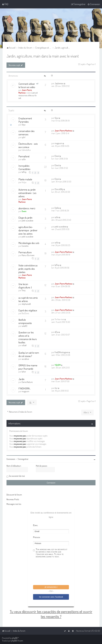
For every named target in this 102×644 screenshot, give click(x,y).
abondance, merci (27, 208)
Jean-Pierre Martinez (25, 91)
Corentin (25, 246)
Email (35, 525)
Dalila (57, 208)
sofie (24, 159)
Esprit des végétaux (28, 310)
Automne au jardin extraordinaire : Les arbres (27, 193)
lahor (24, 372)
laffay (24, 172)
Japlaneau (59, 83)
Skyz (24, 125)
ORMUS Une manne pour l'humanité (28, 367)
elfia (56, 332)
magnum (58, 143)
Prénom (37, 537)
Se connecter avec (51, 597)
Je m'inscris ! (51, 587)
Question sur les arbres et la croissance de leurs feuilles (28, 337)
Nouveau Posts (13, 499)
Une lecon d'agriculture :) (25, 286)
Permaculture (25, 252)
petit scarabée (27, 221)
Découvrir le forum (14, 495)
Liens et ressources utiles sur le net (28, 95)
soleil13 (24, 326)
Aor (56, 388)
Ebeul (57, 156)
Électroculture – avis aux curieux (28, 145)
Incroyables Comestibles (24, 167)
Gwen (24, 211)
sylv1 (23, 137)
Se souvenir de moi (17, 476)
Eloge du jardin (25, 218)
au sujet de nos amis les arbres (28, 299)
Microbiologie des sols (29, 243)
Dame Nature (27, 382)
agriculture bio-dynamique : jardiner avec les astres (28, 230)
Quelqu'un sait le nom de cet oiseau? (29, 354)
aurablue (25, 359)
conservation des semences (26, 133)
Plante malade (25, 179)
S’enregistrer (23, 459)
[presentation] (53, 572)
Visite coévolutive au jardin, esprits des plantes (28, 269)
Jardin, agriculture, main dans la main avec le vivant (43, 56)
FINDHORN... (25, 388)
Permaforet (24, 156)
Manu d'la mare (28, 255)
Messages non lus (14, 504)
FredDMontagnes (61, 352)
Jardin (21, 379)
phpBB (15, 638)
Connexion (11, 459)
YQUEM (58, 365)
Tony (24, 290)
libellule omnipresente (25, 321)
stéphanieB (26, 304)
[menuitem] (5, 4)
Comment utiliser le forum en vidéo (27, 85)
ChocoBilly (59, 189)
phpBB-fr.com (17, 641)
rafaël (24, 345)
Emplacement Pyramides (25, 120)
